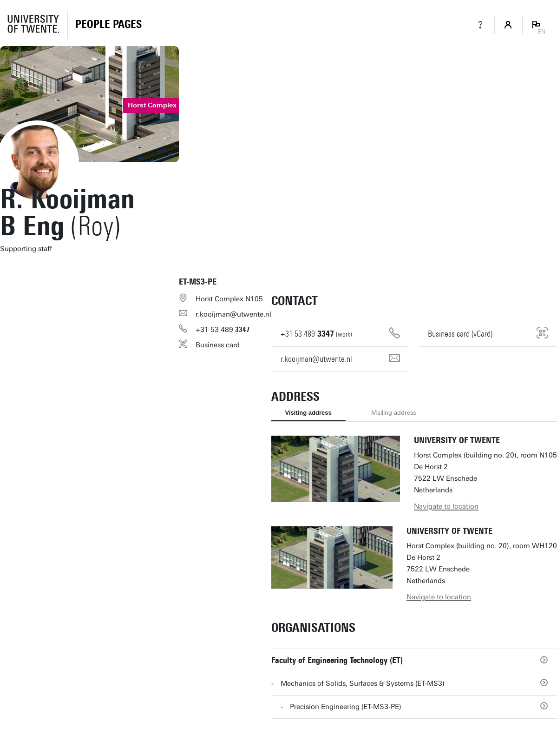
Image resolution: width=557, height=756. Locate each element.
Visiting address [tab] (308, 413)
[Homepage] (108, 25)
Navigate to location (446, 506)
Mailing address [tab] (393, 413)
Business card (218, 345)
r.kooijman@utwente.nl (233, 314)
